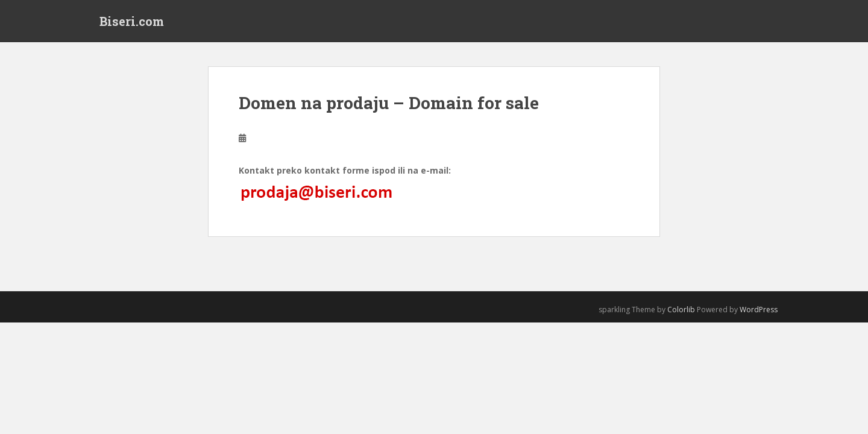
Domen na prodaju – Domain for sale (389, 103)
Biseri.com (132, 21)
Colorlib (681, 310)
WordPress (759, 310)
